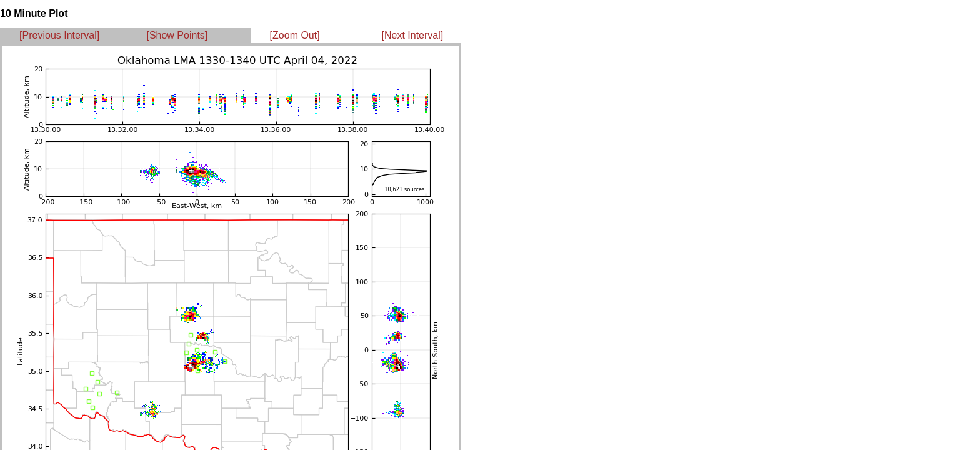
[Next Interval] (413, 35)
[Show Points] (177, 35)
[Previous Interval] (59, 35)
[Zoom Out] (295, 35)
